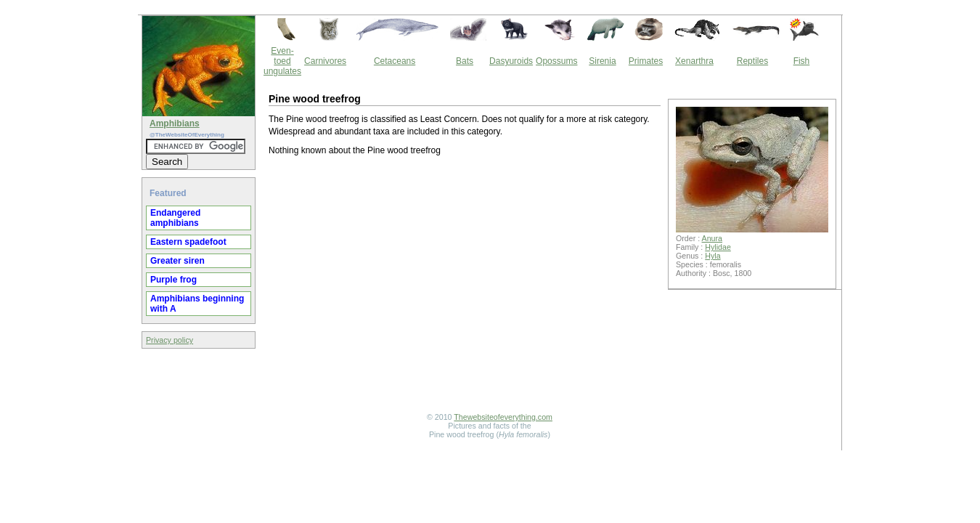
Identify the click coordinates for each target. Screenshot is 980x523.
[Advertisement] (465, 286)
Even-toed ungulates (282, 61)
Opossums (556, 61)
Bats (465, 61)
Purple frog (173, 280)
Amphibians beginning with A (197, 304)
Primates (646, 61)
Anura (712, 238)
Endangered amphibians (175, 218)
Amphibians (175, 123)
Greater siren (177, 261)
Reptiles (752, 61)
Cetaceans (395, 61)
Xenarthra (694, 61)
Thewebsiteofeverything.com (503, 417)
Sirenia (602, 61)
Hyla (712, 256)
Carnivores (325, 61)
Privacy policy (170, 340)
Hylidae (718, 247)
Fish (802, 61)
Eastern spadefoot (188, 242)
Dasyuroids (511, 61)
